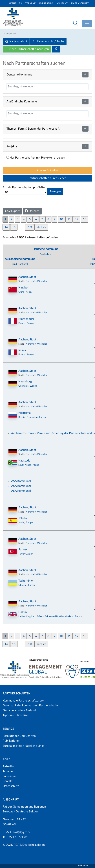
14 (6, 227)
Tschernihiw (26, 581)
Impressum (46, 4)
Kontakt (62, 4)
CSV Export (12, 211)
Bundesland (46, 254)
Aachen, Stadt (27, 277)
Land (14, 264)
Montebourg (26, 319)
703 (29, 227)
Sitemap (83, 866)
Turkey (22, 554)
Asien (29, 292)
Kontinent (23, 264)
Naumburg (25, 382)
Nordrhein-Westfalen (37, 281)
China (22, 292)
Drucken (32, 211)
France (22, 323)
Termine (30, 4)
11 (69, 219)
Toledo (23, 518)
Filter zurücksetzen (47, 170)
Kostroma (25, 413)
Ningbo (23, 288)
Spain (21, 523)
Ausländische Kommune (20, 259)
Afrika (36, 465)
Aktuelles (15, 4)
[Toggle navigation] (87, 23)
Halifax (23, 612)
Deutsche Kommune (45, 249)
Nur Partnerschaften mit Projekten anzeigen (36, 158)
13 (85, 219)
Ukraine (23, 585)
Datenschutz (80, 4)
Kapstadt (24, 461)
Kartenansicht (16, 41)
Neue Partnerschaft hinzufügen (27, 49)
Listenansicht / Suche (48, 41)
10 (61, 219)
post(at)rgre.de (22, 832)
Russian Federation (28, 417)
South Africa (25, 465)
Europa (30, 323)
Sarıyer (23, 549)
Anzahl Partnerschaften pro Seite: (24, 187)
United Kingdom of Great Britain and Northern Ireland (46, 616)
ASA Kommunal (21, 481)
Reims (22, 350)
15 (14, 227)
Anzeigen (55, 191)
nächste (41, 227)
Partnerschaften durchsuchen (48, 178)
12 (77, 219)
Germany (23, 386)
